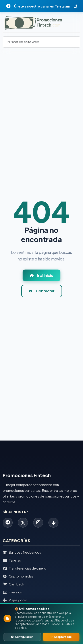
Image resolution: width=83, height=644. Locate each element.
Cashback (13, 584)
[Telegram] (8, 523)
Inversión (12, 592)
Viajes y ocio (15, 600)
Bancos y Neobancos (22, 553)
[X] (23, 523)
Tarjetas (12, 560)
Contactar (42, 291)
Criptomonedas (18, 576)
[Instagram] (38, 523)
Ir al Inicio (41, 275)
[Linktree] (53, 523)
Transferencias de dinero (24, 568)
